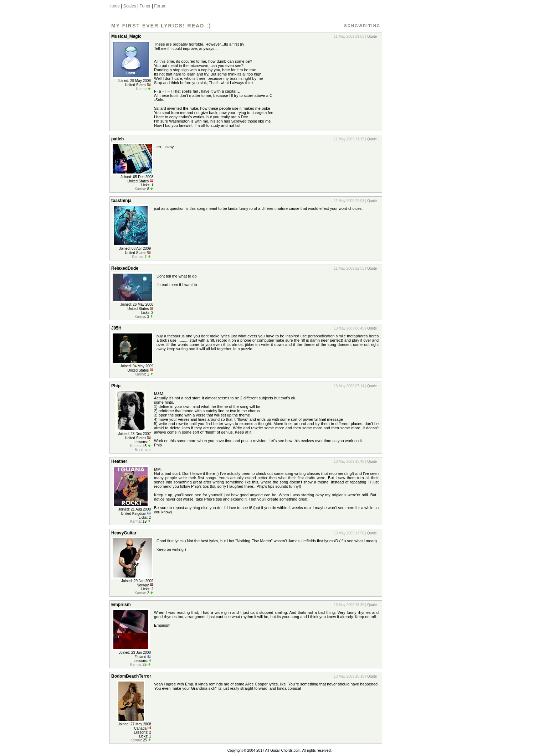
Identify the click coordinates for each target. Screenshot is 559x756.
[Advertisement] (416, 136)
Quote (372, 37)
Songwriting (362, 26)
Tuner (145, 6)
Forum (160, 6)
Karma (141, 89)
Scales (130, 6)
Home (114, 6)
